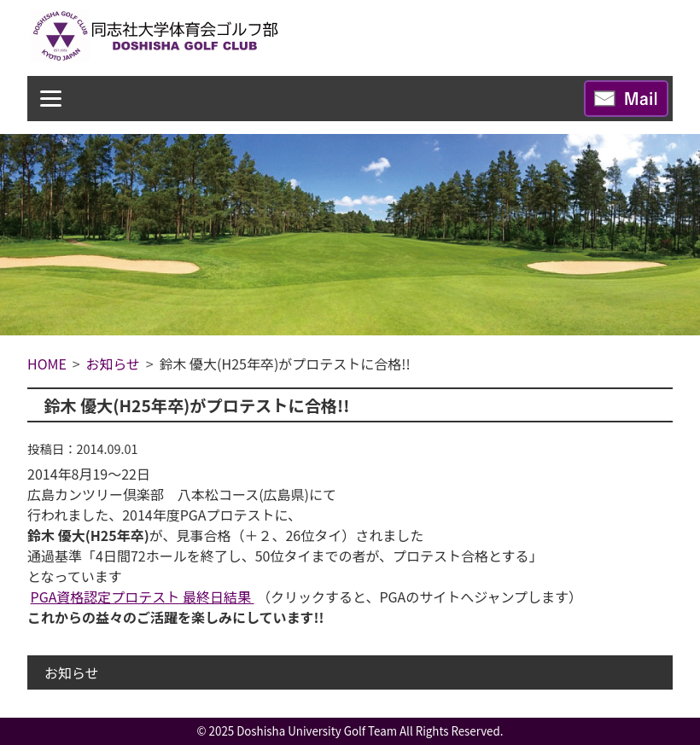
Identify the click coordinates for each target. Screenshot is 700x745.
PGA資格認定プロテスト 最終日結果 (143, 597)
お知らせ (72, 672)
